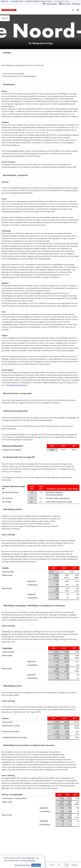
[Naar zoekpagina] (73, 10)
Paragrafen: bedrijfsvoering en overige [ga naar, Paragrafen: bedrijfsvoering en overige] (38, 1)
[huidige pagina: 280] (60, 865)
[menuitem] (50, 4)
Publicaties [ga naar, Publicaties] (5, 1)
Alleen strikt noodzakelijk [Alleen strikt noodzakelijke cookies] (22, 865)
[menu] (78, 10)
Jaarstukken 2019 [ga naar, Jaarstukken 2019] (17, 1)
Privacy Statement (29, 860)
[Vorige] (51, 865)
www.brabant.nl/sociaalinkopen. (17, 385)
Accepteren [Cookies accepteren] (36, 865)
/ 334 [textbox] (66, 865)
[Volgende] (75, 865)
